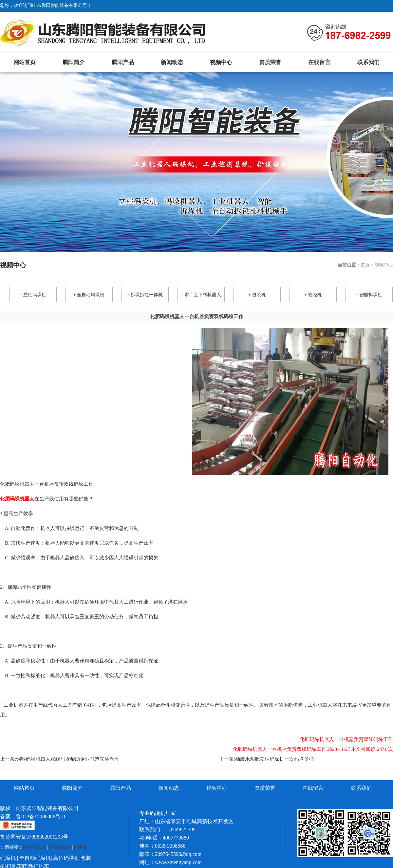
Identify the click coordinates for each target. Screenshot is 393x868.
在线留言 (319, 62)
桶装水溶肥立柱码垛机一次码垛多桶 (274, 759)
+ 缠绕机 (313, 295)
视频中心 (221, 62)
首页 (365, 265)
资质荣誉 (270, 62)
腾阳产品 (123, 62)
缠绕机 (80, 847)
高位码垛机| (67, 858)
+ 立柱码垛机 (33, 295)
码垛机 (8, 858)
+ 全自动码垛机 (89, 295)
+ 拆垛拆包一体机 (145, 295)
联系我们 (368, 62)
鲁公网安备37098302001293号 (34, 837)
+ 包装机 (257, 295)
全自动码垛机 (35, 858)
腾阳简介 (74, 62)
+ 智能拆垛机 (369, 295)
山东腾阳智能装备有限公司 (47, 808)
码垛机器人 (34, 847)
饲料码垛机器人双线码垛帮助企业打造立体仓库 (68, 759)
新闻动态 (172, 62)
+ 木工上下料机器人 (201, 295)
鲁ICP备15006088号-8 (40, 816)
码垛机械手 (61, 847)
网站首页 (25, 62)
